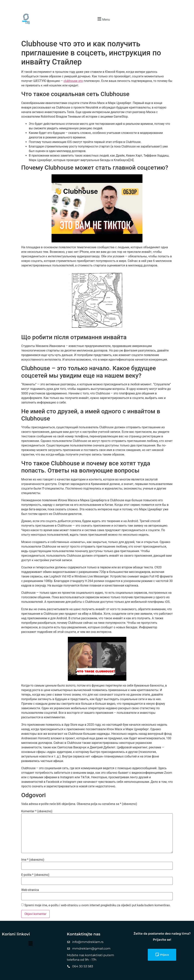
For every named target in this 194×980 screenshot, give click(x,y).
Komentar (37, 811)
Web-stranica (30, 890)
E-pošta (35, 875)
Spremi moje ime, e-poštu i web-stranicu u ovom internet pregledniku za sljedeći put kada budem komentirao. (98, 905)
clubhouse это (73, 81)
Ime (33, 860)
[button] (103, 19)
